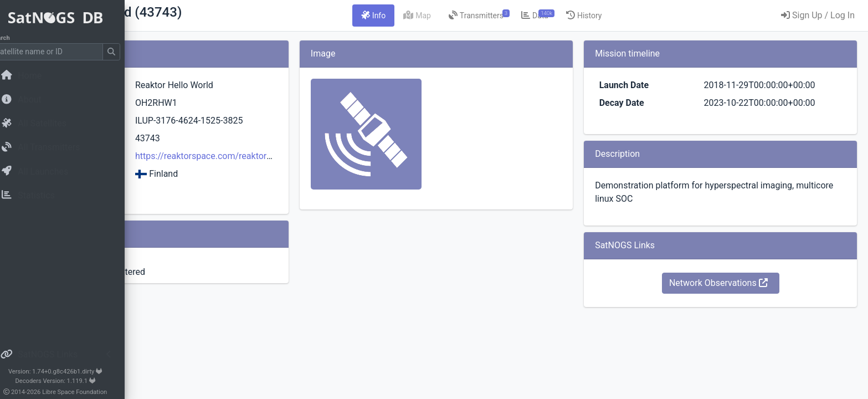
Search (14, 38)
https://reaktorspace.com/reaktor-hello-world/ (345, 156)
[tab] (443, 16)
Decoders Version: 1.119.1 (70, 381)
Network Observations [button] (742, 310)
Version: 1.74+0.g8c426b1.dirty (69, 372)
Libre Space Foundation (89, 392)
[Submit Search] (125, 52)
